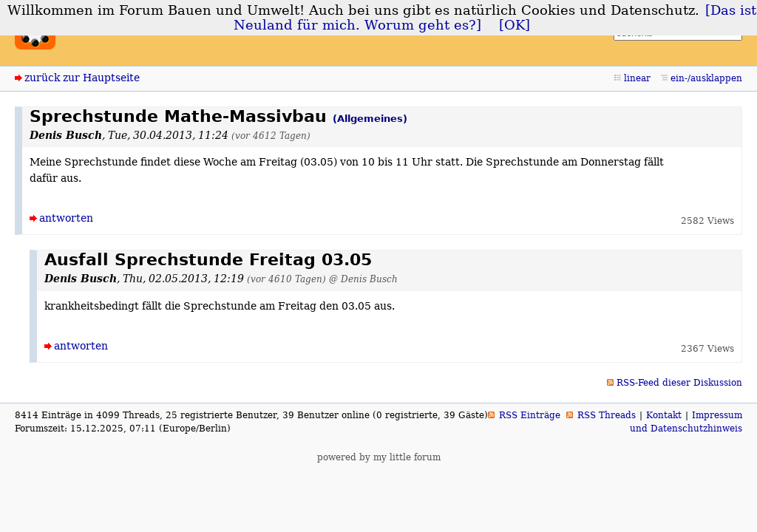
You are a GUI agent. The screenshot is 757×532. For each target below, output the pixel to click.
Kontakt (664, 415)
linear (637, 78)
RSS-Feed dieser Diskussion (679, 383)
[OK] (515, 25)
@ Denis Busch (363, 279)
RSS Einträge (530, 415)
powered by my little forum (379, 457)
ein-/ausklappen (706, 78)
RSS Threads (607, 415)
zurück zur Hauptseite (82, 78)
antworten (66, 218)
